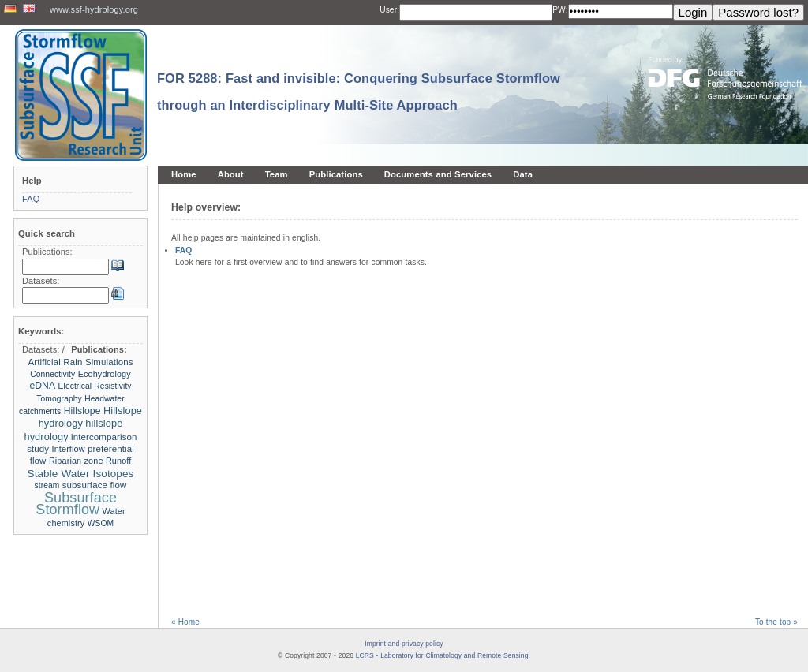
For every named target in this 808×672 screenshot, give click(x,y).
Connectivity (52, 374)
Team (277, 174)
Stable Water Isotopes (81, 474)
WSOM (101, 523)
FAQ (183, 250)
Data (523, 174)
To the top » (776, 622)
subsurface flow (95, 485)
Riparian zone (76, 461)
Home (184, 174)
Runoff (118, 461)
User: (389, 10)
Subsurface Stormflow (76, 504)
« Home (185, 622)
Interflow (69, 449)
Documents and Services (438, 174)
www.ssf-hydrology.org (94, 9)
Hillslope (82, 411)
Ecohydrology (105, 374)
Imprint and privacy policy (404, 644)
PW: (560, 10)
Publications (336, 174)
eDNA (42, 386)
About (231, 174)
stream (49, 485)
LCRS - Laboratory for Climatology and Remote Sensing (442, 655)
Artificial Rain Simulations (80, 362)
